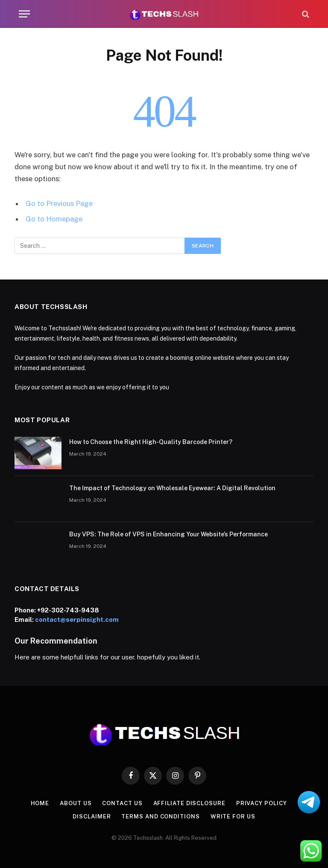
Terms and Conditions (160, 817)
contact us (122, 803)
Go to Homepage (54, 219)
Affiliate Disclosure (189, 803)
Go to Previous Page (59, 203)
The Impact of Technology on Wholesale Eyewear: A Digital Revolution (172, 488)
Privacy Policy (262, 803)
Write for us (233, 817)
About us (76, 803)
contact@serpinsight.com (77, 619)
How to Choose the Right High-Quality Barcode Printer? (151, 442)
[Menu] (24, 14)
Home (40, 803)
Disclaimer (92, 817)
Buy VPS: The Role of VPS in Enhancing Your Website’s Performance (168, 534)
